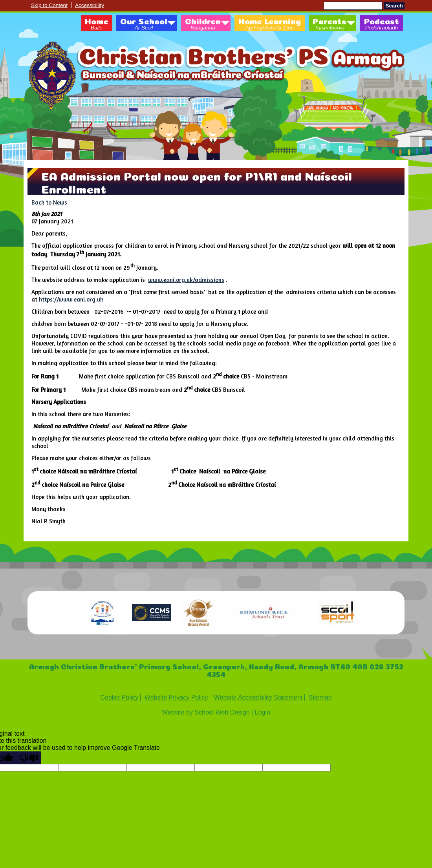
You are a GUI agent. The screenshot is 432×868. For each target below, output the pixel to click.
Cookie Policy (119, 697)
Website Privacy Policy (176, 697)
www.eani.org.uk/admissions (186, 280)
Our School (144, 24)
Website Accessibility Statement (258, 697)
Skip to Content (49, 5)
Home (97, 24)
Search (394, 6)
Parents (329, 24)
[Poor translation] (29, 758)
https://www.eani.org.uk (71, 299)
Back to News (49, 202)
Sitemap (320, 697)
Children (203, 24)
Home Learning (270, 24)
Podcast (382, 24)
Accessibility (90, 5)
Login (263, 712)
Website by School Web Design (206, 712)
